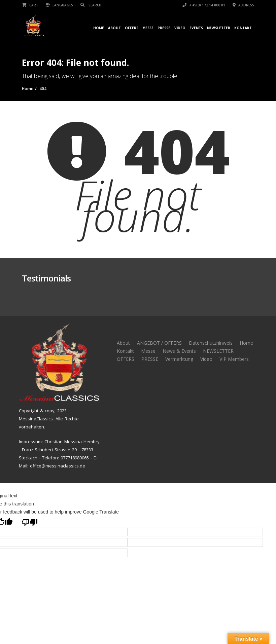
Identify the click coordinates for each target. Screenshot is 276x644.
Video (180, 28)
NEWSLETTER (219, 28)
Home (99, 28)
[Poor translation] (30, 522)
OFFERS (132, 28)
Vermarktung (179, 359)
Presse (164, 28)
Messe (148, 28)
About (114, 28)
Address (243, 5)
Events (196, 28)
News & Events (179, 351)
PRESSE (150, 359)
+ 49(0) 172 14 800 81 (204, 5)
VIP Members (234, 359)
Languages (59, 5)
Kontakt (243, 28)
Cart (30, 5)
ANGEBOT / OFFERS (159, 343)
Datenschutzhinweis (211, 343)
